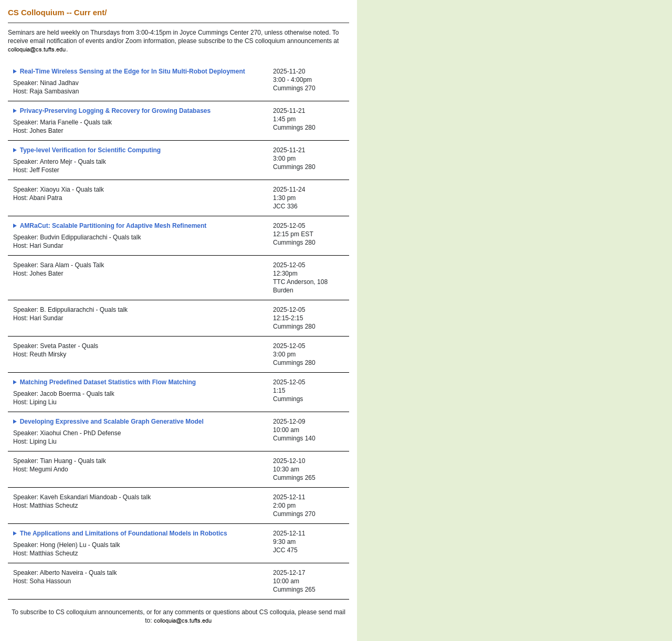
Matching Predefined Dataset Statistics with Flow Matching (108, 382)
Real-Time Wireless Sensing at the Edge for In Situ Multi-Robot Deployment (133, 71)
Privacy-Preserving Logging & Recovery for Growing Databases (115, 111)
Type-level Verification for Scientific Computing (91, 150)
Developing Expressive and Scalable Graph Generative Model (112, 422)
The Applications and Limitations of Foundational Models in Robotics (124, 533)
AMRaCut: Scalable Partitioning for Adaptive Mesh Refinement (113, 226)
